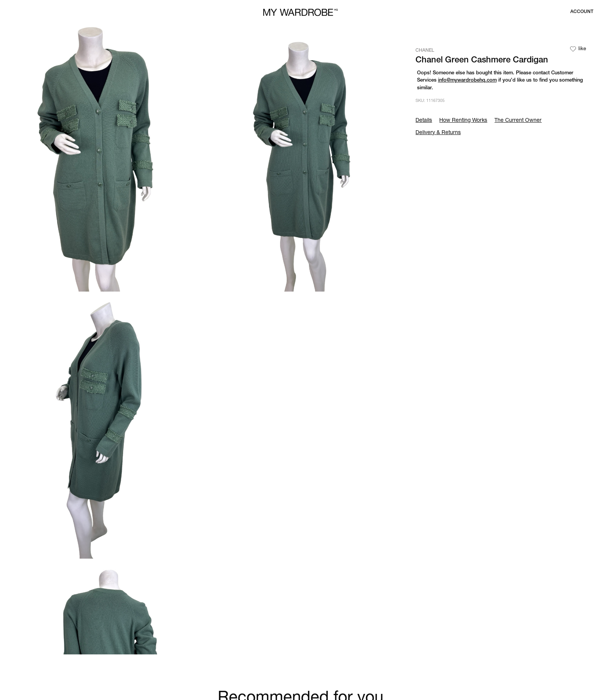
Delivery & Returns (438, 133)
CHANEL (425, 51)
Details (424, 121)
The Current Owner (518, 121)
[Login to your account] (582, 12)
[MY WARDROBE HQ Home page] (300, 12)
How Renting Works (463, 121)
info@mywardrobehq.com (467, 81)
